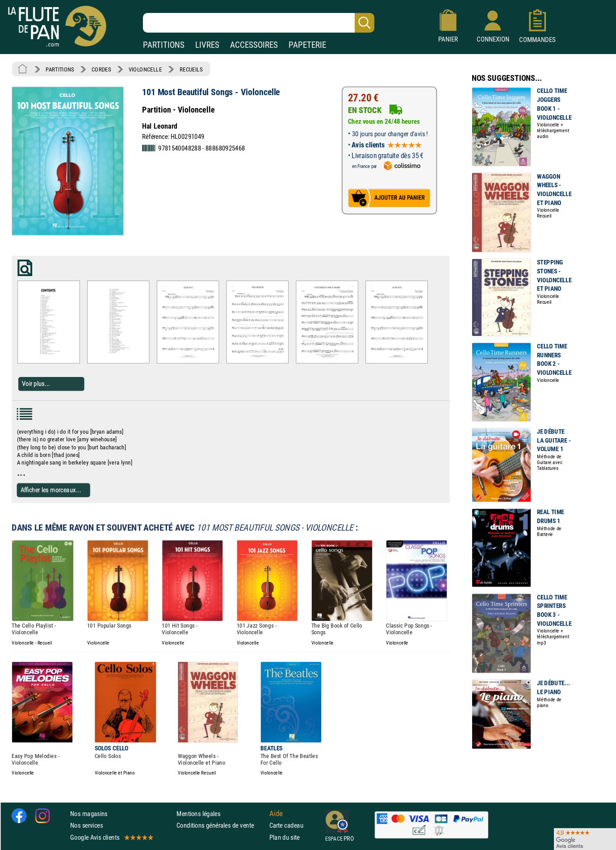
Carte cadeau (286, 825)
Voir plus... (36, 384)
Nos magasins (89, 814)
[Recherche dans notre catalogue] (259, 23)
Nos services (86, 825)
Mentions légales (198, 814)
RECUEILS (191, 69)
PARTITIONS (164, 45)
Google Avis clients (111, 837)
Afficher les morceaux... (51, 490)
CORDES (101, 69)
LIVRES (207, 45)
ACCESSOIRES (254, 45)
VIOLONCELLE (145, 69)
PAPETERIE (307, 45)
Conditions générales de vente (221, 825)
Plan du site (285, 837)
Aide (276, 813)
